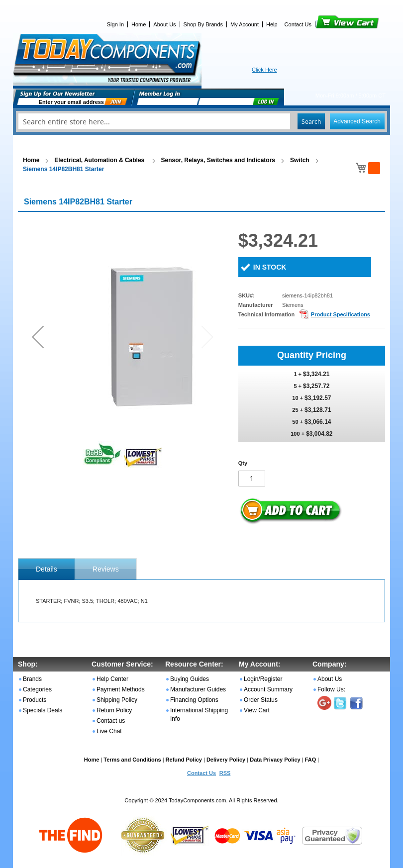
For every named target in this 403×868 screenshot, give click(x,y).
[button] (38, 337)
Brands (32, 679)
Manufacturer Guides (198, 689)
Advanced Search (357, 121)
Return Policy (114, 710)
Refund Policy (184, 760)
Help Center (112, 679)
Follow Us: (331, 689)
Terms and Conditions (132, 760)
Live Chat (109, 731)
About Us (164, 24)
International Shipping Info (199, 715)
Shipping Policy (117, 700)
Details (47, 569)
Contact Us (298, 24)
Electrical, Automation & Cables (100, 160)
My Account (245, 24)
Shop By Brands (203, 24)
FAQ (311, 760)
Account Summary (268, 689)
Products (35, 700)
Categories (37, 689)
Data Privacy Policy (275, 760)
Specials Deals (43, 710)
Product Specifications (341, 314)
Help (272, 24)
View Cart (331, 24)
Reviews (106, 569)
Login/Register (263, 679)
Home (139, 24)
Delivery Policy (226, 760)
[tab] (47, 569)
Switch (300, 160)
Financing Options (194, 700)
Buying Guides (190, 679)
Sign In (115, 24)
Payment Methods (121, 689)
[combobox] (201, 121)
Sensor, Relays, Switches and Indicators (218, 160)
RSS (225, 773)
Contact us (111, 721)
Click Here (264, 70)
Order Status (261, 700)
